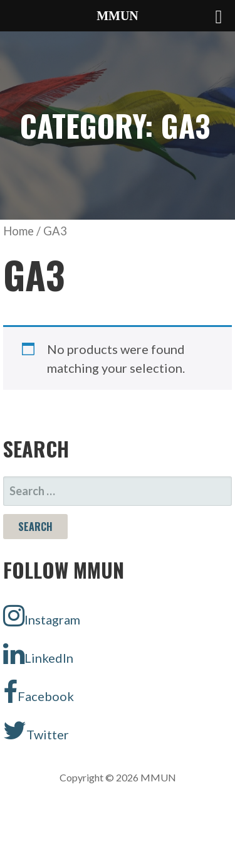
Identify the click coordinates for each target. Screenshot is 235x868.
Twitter (36, 731)
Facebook (39, 692)
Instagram (42, 616)
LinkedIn (38, 654)
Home (18, 231)
